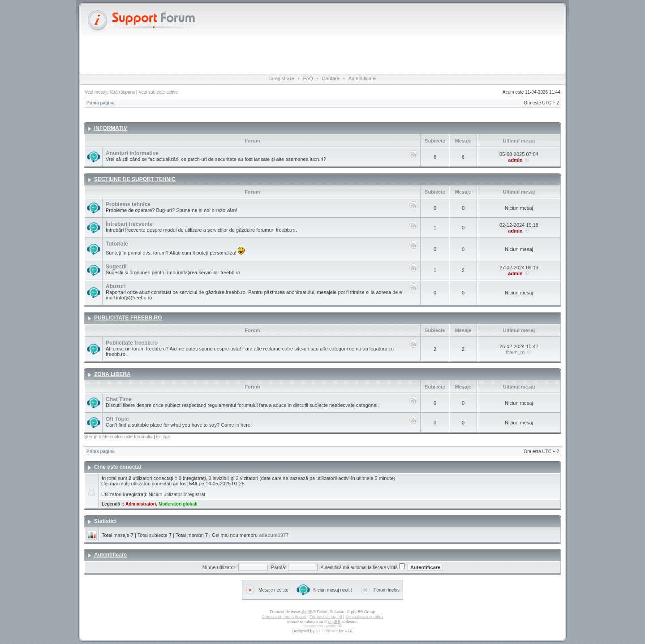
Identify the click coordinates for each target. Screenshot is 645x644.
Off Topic (117, 419)
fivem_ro (515, 352)
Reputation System (320, 626)
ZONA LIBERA (112, 374)
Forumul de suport (326, 617)
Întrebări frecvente (129, 224)
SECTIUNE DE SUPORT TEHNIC (135, 179)
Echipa (163, 437)
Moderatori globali (178, 504)
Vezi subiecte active (158, 92)
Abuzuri (116, 286)
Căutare (331, 78)
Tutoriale (117, 244)
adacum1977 (274, 535)
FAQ (308, 78)
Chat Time (119, 399)
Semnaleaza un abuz (364, 617)
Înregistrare (282, 78)
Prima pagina (101, 103)
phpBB (307, 612)
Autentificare (362, 78)
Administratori (141, 504)
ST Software (327, 631)
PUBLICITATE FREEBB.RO (128, 318)
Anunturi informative (132, 153)
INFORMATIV (111, 128)
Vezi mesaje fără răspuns (110, 92)
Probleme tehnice (128, 204)
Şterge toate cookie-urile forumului (118, 437)
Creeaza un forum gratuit (284, 617)
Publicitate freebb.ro (132, 343)
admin (515, 160)
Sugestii (116, 267)
